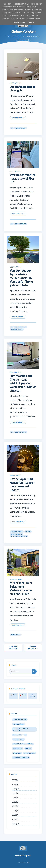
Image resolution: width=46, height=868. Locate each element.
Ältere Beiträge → (33, 648)
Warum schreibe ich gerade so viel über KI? (23, 178)
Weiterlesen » (18, 118)
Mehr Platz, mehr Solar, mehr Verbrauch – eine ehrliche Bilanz (21, 588)
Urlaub (28, 748)
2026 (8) (15, 780)
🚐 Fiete (14, 695)
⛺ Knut (23, 695)
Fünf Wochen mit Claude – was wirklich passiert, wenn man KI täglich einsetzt (23, 383)
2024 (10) (16, 789)
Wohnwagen (21, 128)
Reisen (28, 532)
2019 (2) (15, 811)
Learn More (19, 22)
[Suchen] (34, 671)
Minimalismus (17, 329)
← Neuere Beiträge (13, 648)
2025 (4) (15, 784)
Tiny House (16, 635)
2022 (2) (15, 798)
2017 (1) (15, 819)
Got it (31, 22)
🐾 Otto (32, 696)
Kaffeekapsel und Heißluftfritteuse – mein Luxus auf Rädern (22, 484)
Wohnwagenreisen (19, 536)
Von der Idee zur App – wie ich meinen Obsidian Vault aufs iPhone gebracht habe (21, 278)
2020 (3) (15, 806)
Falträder (17, 735)
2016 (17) (16, 824)
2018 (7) (15, 815)
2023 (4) (15, 793)
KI (12, 128)
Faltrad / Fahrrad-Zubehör (21, 729)
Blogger (27, 862)
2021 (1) (15, 802)
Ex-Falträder (19, 724)
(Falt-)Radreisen (20, 720)
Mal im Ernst (21, 224)
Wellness (17, 753)
